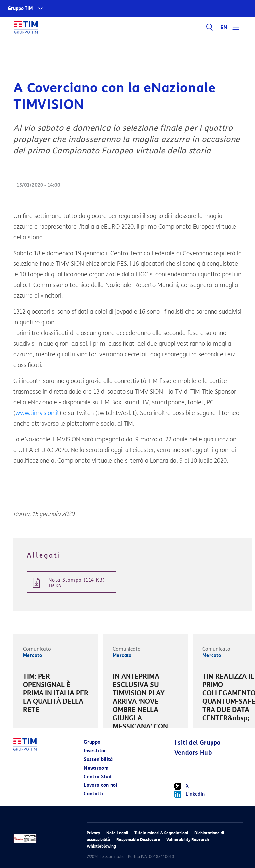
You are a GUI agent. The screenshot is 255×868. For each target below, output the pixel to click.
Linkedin (190, 794)
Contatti (93, 794)
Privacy (93, 833)
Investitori (96, 751)
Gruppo (92, 742)
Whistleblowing (101, 846)
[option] (56, 694)
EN (224, 27)
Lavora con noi (100, 785)
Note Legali (117, 833)
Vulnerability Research (188, 840)
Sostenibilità (98, 759)
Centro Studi (98, 777)
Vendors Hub (193, 753)
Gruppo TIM (20, 8)
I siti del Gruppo (198, 743)
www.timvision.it (37, 413)
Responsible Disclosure (138, 840)
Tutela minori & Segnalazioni (161, 833)
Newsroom (96, 768)
